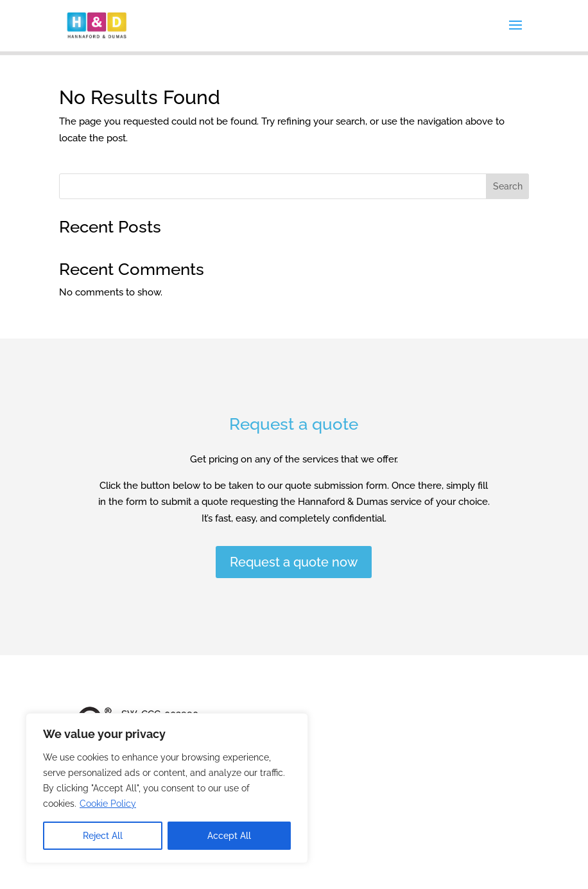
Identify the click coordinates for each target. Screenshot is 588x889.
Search (508, 186)
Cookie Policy (108, 804)
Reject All (103, 836)
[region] (167, 788)
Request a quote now (294, 562)
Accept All (229, 836)
